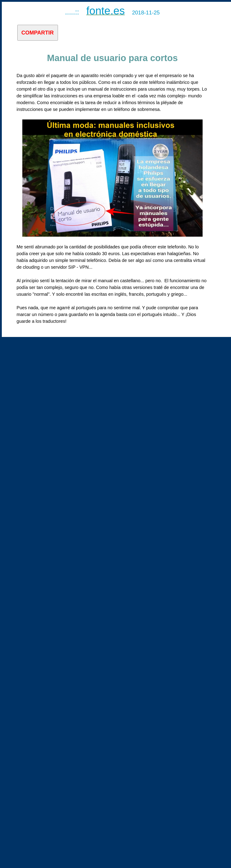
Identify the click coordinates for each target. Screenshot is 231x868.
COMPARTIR (38, 33)
